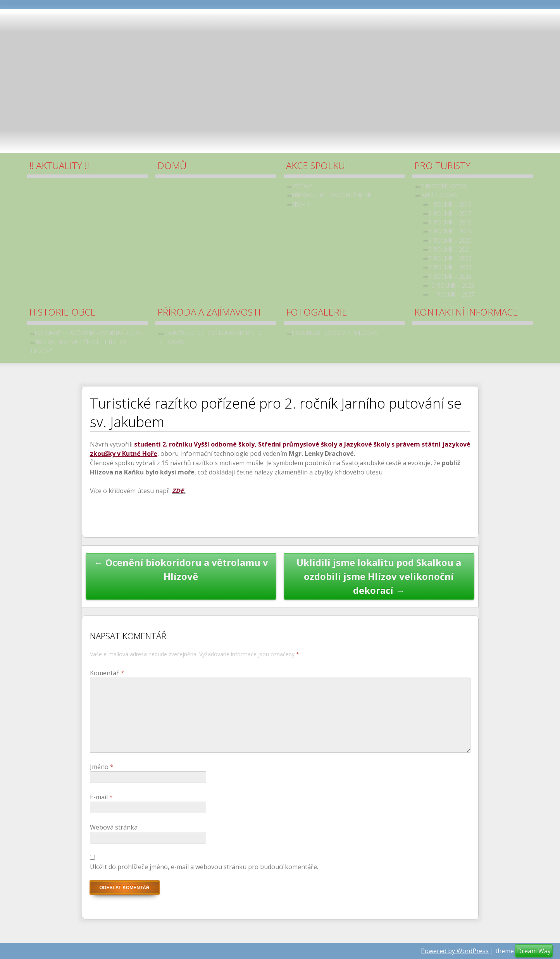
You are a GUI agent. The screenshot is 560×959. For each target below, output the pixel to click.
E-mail (101, 797)
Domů (172, 165)
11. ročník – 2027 (451, 294)
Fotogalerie (317, 312)
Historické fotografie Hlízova (334, 333)
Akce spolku (315, 165)
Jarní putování (440, 195)
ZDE (178, 491)
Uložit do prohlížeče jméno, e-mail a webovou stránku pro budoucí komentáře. (204, 867)
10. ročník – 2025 (451, 285)
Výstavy (302, 186)
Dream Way (534, 951)
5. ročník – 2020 (450, 241)
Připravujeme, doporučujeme (332, 195)
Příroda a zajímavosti (209, 312)
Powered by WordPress (455, 951)
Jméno (102, 767)
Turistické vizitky (444, 186)
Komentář (107, 673)
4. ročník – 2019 (450, 231)
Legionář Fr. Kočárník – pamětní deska (88, 333)
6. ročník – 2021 (450, 249)
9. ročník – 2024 (450, 277)
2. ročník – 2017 (450, 213)
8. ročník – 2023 (450, 267)
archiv (301, 204)
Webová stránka (114, 827)
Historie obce (62, 312)
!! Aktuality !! (59, 165)
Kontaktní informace (466, 312)
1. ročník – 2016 (450, 204)
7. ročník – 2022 (450, 258)
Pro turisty (442, 165)
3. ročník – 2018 (450, 222)
